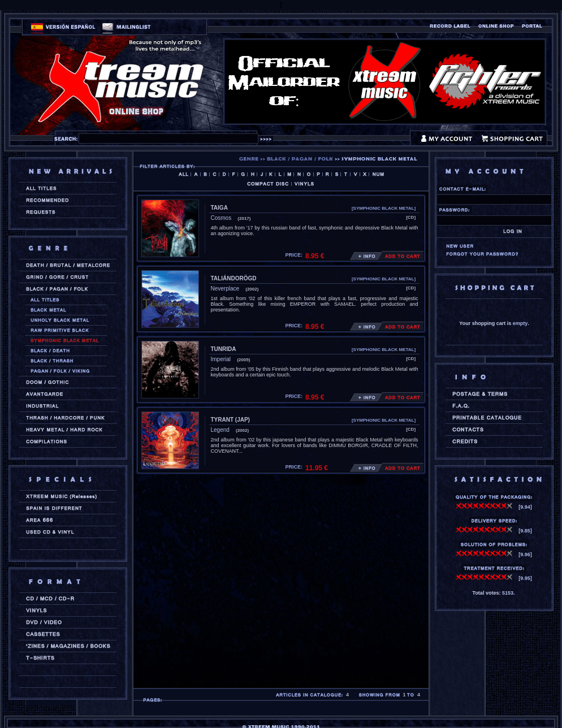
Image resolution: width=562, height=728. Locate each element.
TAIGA (219, 208)
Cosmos (221, 218)
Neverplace (225, 289)
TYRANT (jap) (230, 420)
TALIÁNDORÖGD (234, 278)
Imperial (221, 359)
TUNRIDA (224, 349)
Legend (220, 430)
